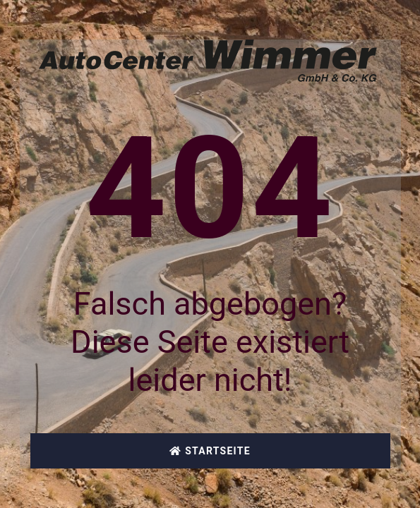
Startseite (210, 451)
